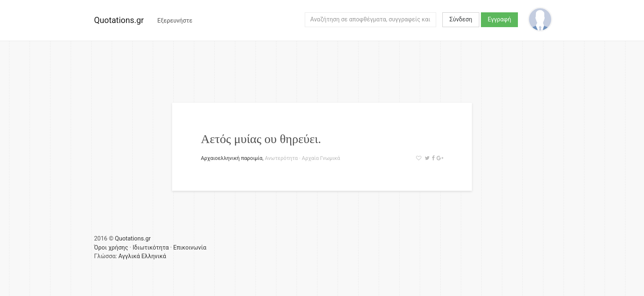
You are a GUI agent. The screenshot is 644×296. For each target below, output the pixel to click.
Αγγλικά (129, 256)
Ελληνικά (154, 256)
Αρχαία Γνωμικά (321, 158)
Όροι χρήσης (111, 248)
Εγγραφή (500, 20)
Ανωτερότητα (281, 158)
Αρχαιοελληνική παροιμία (232, 158)
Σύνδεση (461, 20)
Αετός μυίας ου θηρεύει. (261, 139)
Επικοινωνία (190, 248)
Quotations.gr (119, 20)
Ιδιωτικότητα (151, 248)
